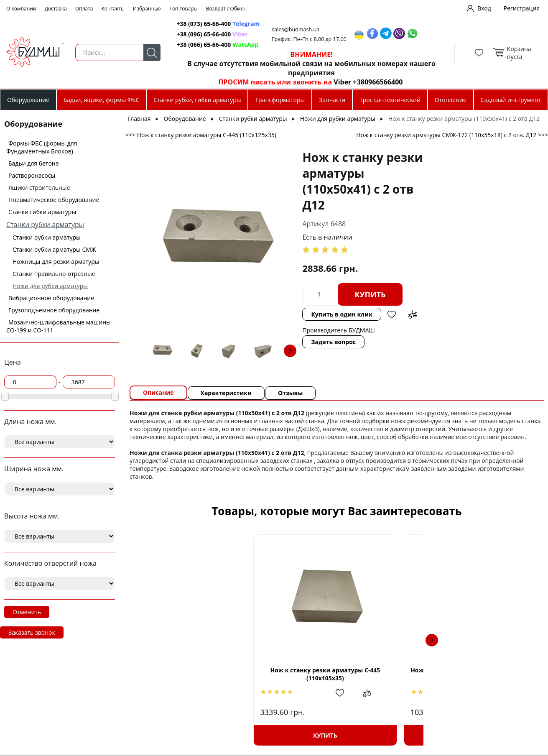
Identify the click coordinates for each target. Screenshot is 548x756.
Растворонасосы (32, 175)
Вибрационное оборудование (51, 298)
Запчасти (332, 100)
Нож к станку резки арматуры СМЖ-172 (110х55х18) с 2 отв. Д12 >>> (452, 135)
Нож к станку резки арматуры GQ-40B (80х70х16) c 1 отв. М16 (465, 674)
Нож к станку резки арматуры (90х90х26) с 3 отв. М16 (337, 674)
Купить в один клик (342, 314)
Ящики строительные (39, 188)
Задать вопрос (333, 342)
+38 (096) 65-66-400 (204, 34)
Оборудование (28, 100)
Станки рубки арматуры (45, 225)
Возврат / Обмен (227, 9)
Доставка (56, 9)
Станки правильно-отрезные (54, 274)
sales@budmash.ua (296, 29)
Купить (370, 294)
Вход (484, 8)
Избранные (147, 9)
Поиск (152, 52)
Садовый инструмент (511, 100)
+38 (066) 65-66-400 (204, 45)
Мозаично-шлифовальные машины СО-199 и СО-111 (59, 326)
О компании (21, 9)
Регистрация (522, 8)
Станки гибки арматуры (42, 212)
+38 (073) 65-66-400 (204, 24)
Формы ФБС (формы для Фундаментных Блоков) (42, 147)
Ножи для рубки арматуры (50, 286)
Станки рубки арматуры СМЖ (54, 249)
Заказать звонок (32, 632)
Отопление (451, 100)
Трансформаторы (280, 100)
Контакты (113, 9)
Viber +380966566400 (367, 82)
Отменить (27, 612)
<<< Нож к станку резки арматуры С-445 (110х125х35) (201, 135)
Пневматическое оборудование (54, 200)
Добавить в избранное (392, 314)
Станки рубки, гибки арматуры (197, 100)
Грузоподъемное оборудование (54, 310)
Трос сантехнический (390, 100)
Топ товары (183, 9)
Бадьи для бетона (33, 163)
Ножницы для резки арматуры (56, 262)
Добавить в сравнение (413, 314)
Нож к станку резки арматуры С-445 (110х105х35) (209, 674)
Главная (139, 119)
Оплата (84, 9)
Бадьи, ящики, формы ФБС (102, 100)
